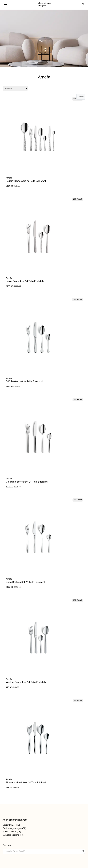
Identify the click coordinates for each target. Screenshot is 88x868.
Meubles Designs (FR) (13, 835)
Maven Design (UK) (12, 832)
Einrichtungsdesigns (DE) (14, 828)
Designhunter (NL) (11, 825)
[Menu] (5, 5)
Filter (81, 97)
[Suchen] (83, 5)
